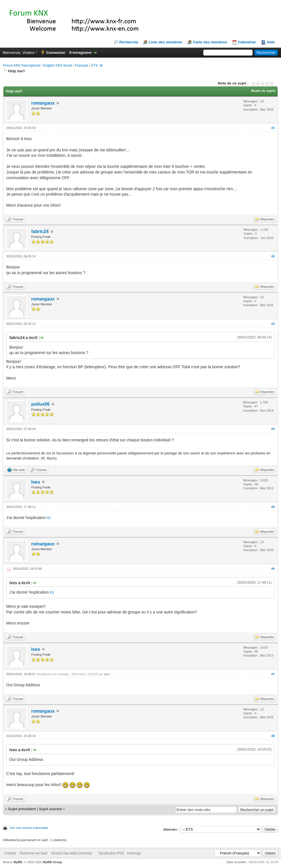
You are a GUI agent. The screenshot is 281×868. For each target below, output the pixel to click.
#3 (273, 324)
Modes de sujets (263, 91)
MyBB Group (52, 862)
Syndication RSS (111, 853)
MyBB (18, 862)
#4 (273, 429)
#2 (273, 256)
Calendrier (247, 42)
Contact (10, 853)
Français (82, 65)
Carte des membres (210, 42)
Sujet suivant (50, 809)
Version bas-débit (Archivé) (72, 853)
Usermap (134, 853)
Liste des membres (165, 42)
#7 (273, 674)
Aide (271, 42)
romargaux (43, 103)
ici (49, 518)
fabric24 (40, 231)
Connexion (56, 53)
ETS (94, 65)
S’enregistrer (80, 53)
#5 (273, 507)
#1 (273, 128)
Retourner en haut (34, 853)
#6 (273, 569)
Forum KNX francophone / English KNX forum (37, 65)
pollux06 (40, 404)
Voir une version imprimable (29, 828)
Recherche (129, 42)
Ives (36, 482)
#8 (273, 736)
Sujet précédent (22, 809)
